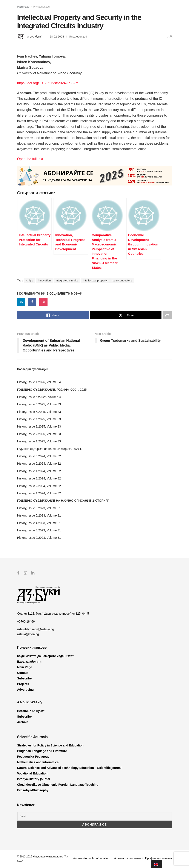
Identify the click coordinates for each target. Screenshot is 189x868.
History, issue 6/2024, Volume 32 (39, 456)
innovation (44, 281)
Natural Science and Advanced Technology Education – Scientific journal (69, 768)
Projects (23, 684)
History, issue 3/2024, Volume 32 (39, 478)
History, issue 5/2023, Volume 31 (39, 515)
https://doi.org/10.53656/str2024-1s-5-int (48, 83)
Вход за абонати (29, 662)
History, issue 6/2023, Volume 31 (39, 508)
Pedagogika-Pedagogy (33, 757)
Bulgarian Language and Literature (42, 751)
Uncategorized (41, 7)
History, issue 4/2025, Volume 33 (39, 419)
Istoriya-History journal (34, 779)
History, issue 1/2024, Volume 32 (39, 493)
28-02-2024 (57, 37)
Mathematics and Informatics (38, 762)
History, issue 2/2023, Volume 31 (39, 538)
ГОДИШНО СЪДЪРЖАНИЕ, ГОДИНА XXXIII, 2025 (52, 390)
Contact (23, 673)
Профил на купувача (159, 858)
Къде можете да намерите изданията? (46, 656)
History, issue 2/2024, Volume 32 (39, 486)
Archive (23, 722)
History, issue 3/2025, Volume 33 (39, 426)
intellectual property (95, 281)
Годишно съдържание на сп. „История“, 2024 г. (50, 449)
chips (30, 281)
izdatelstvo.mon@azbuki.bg (36, 629)
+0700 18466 (26, 621)
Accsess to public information (91, 858)
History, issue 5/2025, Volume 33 (39, 412)
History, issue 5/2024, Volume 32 (39, 464)
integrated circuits (67, 281)
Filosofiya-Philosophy (33, 790)
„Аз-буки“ (36, 37)
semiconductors (122, 281)
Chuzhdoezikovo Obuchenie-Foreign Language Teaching (58, 785)
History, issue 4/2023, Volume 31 (39, 523)
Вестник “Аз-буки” (31, 711)
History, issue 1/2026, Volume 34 (39, 382)
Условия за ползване (127, 858)
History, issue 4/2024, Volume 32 (39, 471)
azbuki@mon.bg (28, 634)
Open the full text (30, 159)
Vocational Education (32, 773)
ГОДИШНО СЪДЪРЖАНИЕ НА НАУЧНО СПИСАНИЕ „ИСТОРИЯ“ (63, 501)
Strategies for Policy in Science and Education (50, 745)
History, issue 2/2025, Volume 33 (39, 434)
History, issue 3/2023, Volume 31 (39, 530)
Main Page (23, 7)
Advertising (25, 690)
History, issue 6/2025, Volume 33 (39, 404)
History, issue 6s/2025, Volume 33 (40, 397)
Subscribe (25, 678)
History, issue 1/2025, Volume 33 (39, 441)
